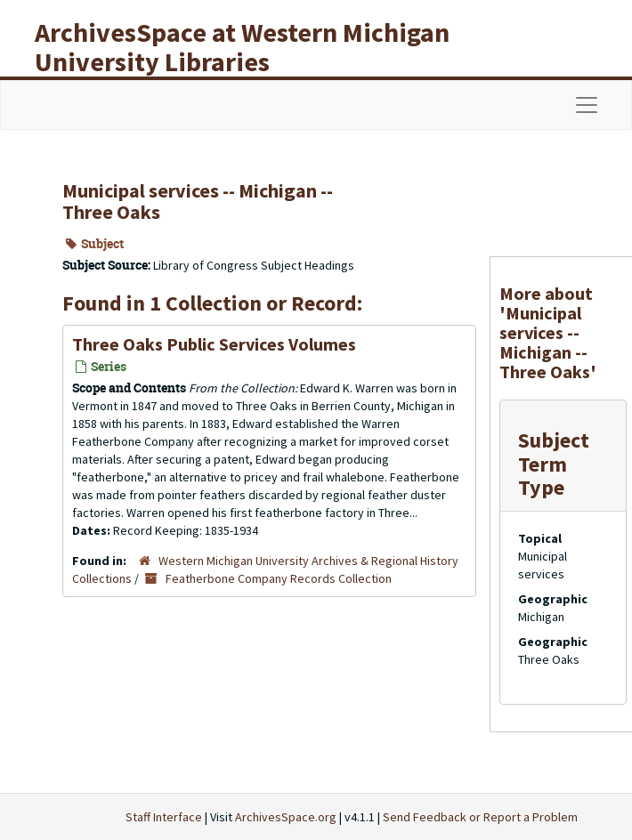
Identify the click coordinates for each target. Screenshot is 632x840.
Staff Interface (164, 817)
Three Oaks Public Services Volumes (214, 344)
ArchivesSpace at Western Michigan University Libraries (242, 47)
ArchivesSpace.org (286, 817)
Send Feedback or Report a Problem (480, 817)
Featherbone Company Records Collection (279, 578)
